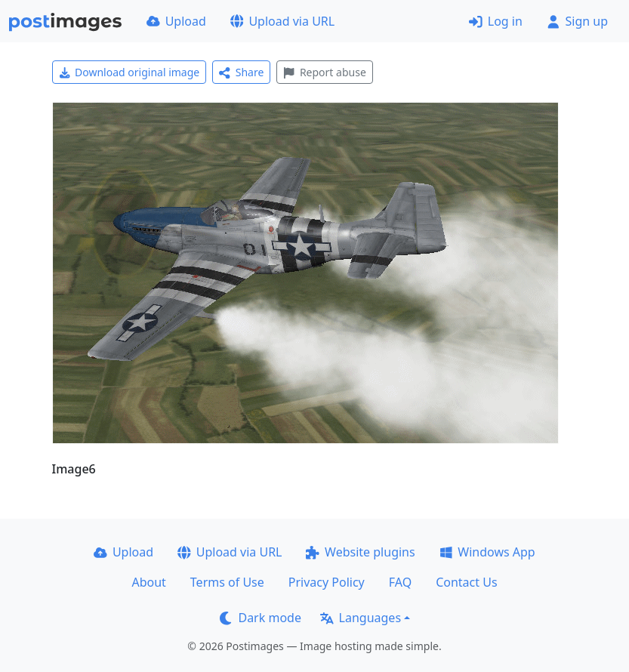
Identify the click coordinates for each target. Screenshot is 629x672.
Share (241, 72)
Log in (496, 21)
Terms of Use (227, 582)
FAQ (400, 582)
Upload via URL (282, 21)
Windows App (487, 552)
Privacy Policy (327, 582)
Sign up (577, 21)
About (148, 582)
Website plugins (360, 552)
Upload (176, 21)
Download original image (129, 72)
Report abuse (324, 72)
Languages (361, 618)
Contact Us (466, 582)
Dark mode (261, 618)
